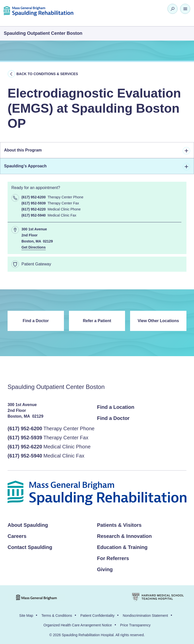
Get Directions (34, 247)
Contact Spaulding (30, 547)
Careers (17, 536)
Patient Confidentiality (97, 616)
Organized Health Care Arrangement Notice (78, 625)
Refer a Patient (97, 321)
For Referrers (113, 558)
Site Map (26, 616)
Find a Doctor (36, 321)
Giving (105, 569)
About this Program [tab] (97, 151)
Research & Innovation (124, 536)
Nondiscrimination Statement (145, 616)
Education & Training (122, 547)
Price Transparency (135, 625)
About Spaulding (28, 525)
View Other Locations (158, 321)
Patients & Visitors (119, 525)
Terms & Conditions (57, 616)
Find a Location (116, 407)
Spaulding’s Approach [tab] (97, 167)
